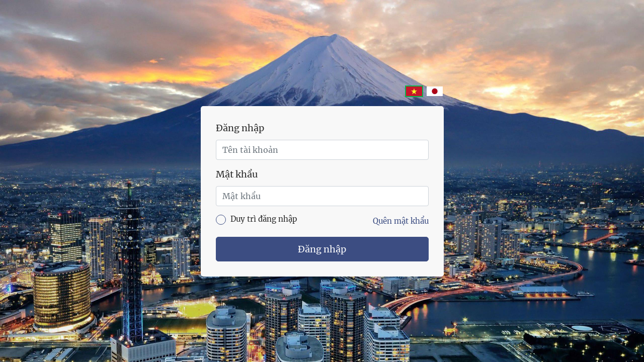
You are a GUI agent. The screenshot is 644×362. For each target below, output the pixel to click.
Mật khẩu (237, 174)
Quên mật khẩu (401, 221)
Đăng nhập (240, 128)
